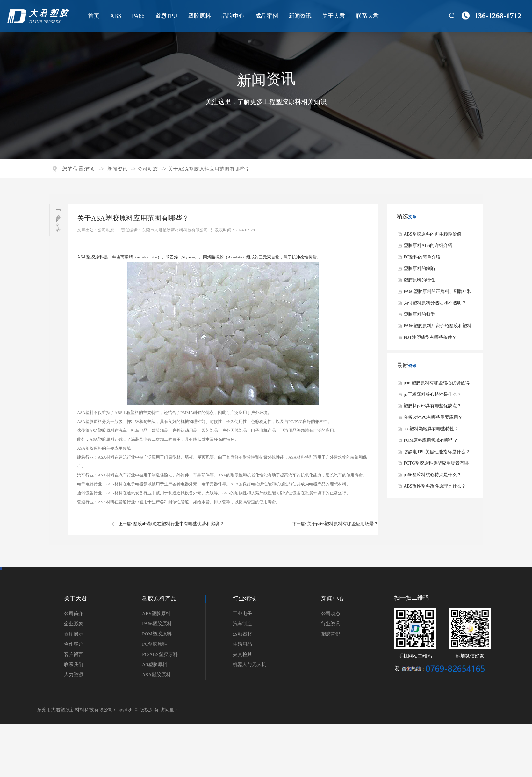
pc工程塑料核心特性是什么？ (432, 394)
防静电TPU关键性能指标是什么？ (437, 452)
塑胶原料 (199, 16)
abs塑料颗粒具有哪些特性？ (431, 429)
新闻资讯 (299, 16)
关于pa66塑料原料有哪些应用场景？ (343, 524)
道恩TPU (166, 16)
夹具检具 (242, 654)
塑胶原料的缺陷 (419, 269)
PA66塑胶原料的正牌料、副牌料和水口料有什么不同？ (438, 293)
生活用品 (242, 644)
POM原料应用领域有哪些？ (431, 440)
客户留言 (74, 654)
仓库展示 (74, 634)
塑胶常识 (331, 634)
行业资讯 (331, 624)
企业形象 (74, 624)
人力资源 (74, 675)
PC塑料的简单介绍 (422, 257)
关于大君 (333, 16)
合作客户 (74, 644)
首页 (93, 16)
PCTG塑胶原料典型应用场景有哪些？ (436, 465)
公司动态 (148, 169)
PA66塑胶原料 (157, 624)
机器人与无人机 (250, 664)
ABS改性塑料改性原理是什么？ (435, 486)
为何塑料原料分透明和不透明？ (435, 303)
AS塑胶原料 (155, 664)
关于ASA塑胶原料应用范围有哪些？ (209, 169)
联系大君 (367, 16)
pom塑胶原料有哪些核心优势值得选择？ (437, 385)
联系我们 (74, 664)
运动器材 (242, 634)
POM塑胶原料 (157, 634)
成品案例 (266, 16)
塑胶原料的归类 (419, 314)
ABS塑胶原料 (156, 614)
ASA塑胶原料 (90, 257)
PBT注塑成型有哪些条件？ (430, 337)
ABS (115, 16)
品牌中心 (232, 16)
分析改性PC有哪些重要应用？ (433, 417)
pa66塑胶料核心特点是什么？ (432, 475)
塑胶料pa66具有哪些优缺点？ (432, 406)
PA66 (137, 16)
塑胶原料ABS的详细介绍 (428, 246)
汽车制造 (242, 624)
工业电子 (242, 614)
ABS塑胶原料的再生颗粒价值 (432, 234)
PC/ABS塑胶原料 (160, 654)
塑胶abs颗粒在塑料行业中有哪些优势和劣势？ (179, 524)
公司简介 (74, 614)
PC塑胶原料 (155, 644)
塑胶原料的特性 (419, 280)
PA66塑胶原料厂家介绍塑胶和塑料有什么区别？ (438, 328)
